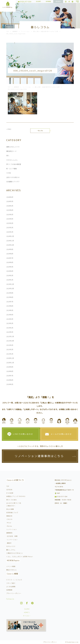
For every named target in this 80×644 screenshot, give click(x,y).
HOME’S (27, 612)
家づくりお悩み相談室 (14, 164)
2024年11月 (10, 241)
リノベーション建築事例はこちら (39, 456)
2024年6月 (10, 262)
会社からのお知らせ (13, 177)
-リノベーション (12, 540)
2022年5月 (10, 332)
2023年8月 (10, 297)
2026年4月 (10, 197)
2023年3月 (10, 319)
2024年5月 (10, 267)
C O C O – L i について (14, 580)
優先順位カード (11, 151)
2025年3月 (10, 223)
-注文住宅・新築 (12, 536)
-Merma (9, 526)
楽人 (8, 155)
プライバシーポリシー (14, 593)
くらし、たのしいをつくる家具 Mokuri (20, 557)
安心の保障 (10, 509)
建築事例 (9, 533)
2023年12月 (10, 284)
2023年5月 (10, 310)
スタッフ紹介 (11, 583)
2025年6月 (10, 210)
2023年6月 (10, 306)
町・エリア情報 (11, 169)
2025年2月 (10, 228)
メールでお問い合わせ (61, 434)
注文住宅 (9, 490)
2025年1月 (10, 232)
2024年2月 (10, 275)
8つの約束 (10, 493)
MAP (57, 493)
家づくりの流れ (12, 500)
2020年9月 (10, 367)
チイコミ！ (27, 616)
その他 (9, 173)
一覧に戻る (40, 131)
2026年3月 (10, 201)
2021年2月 (10, 349)
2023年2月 (10, 323)
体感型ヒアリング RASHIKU (16, 496)
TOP (8, 486)
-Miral (9, 523)
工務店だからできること (15, 553)
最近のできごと (12, 570)
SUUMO (27, 609)
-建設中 (9, 543)
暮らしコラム (11, 550)
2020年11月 (10, 363)
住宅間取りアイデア (13, 182)
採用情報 (48, 1)
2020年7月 (10, 376)
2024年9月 (10, 249)
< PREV (9, 129)
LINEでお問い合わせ (23, 434)
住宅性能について (12, 513)
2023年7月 (10, 302)
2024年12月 (10, 236)
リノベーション (12, 529)
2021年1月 (10, 354)
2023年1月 (10, 328)
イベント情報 (11, 566)
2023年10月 (10, 288)
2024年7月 (10, 258)
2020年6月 (10, 380)
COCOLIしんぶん (12, 160)
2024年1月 (10, 280)
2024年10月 (10, 245)
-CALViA (9, 519)
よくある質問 (11, 587)
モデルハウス (11, 546)
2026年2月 (10, 206)
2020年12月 (10, 358)
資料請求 (58, 1)
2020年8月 (10, 371)
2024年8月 (10, 254)
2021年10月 (10, 341)
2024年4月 (10, 271)
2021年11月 (10, 336)
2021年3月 (10, 345)
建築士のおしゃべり (13, 147)
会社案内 (39, 1)
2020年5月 (10, 384)
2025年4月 (10, 219)
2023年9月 (10, 293)
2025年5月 (10, 214)
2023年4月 (10, 315)
